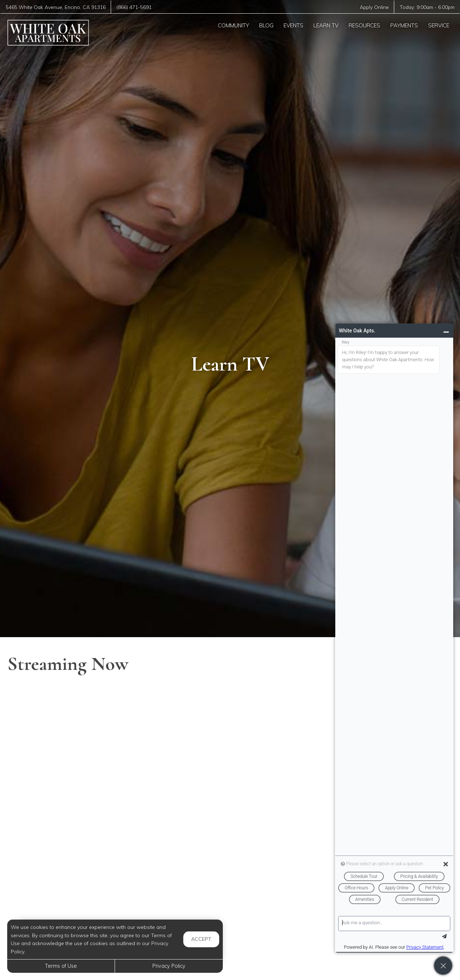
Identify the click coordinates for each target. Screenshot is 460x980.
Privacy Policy (169, 966)
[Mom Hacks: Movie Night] (78, 819)
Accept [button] (201, 939)
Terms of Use (61, 966)
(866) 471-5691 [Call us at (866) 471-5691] (134, 7)
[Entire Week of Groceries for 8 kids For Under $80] (78, 907)
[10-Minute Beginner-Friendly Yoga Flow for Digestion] (230, 907)
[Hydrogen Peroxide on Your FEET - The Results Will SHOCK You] (230, 819)
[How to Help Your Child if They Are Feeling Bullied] (78, 730)
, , (56, 7)
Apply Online (374, 7)
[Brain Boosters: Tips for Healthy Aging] (230, 730)
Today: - (427, 7)
